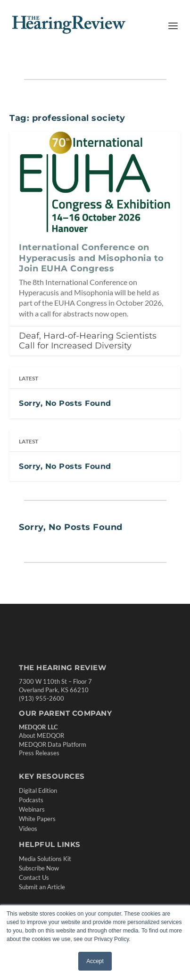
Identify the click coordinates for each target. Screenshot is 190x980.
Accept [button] (95, 961)
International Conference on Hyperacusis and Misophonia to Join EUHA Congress (91, 258)
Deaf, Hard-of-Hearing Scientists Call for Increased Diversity (88, 341)
